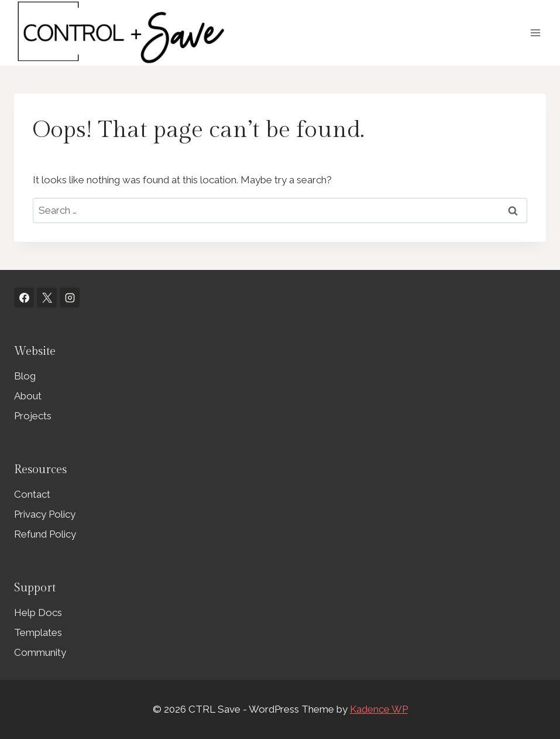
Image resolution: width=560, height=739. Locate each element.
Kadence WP (379, 709)
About (28, 396)
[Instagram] (70, 297)
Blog (25, 376)
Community (40, 652)
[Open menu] (535, 32)
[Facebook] (24, 297)
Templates (38, 632)
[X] (47, 297)
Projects (33, 416)
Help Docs (38, 613)
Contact (32, 494)
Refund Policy (45, 534)
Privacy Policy (45, 514)
